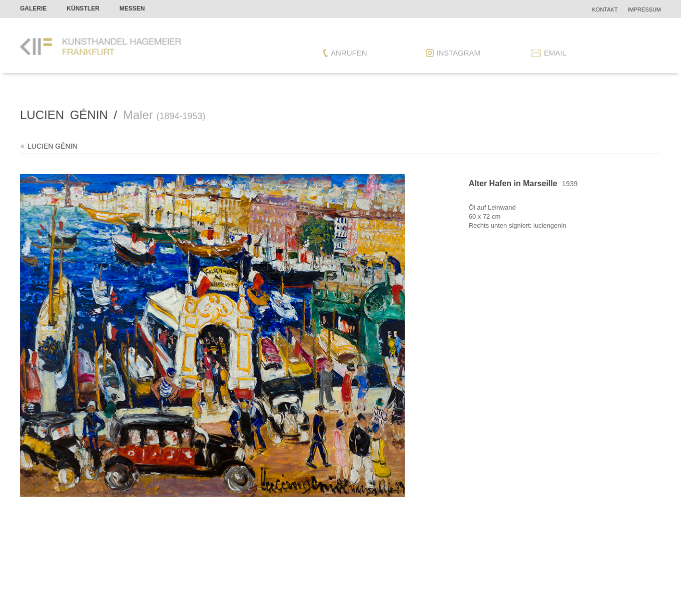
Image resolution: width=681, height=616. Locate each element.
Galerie (33, 9)
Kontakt (605, 10)
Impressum (644, 10)
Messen (132, 9)
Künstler (83, 9)
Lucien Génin (53, 146)
